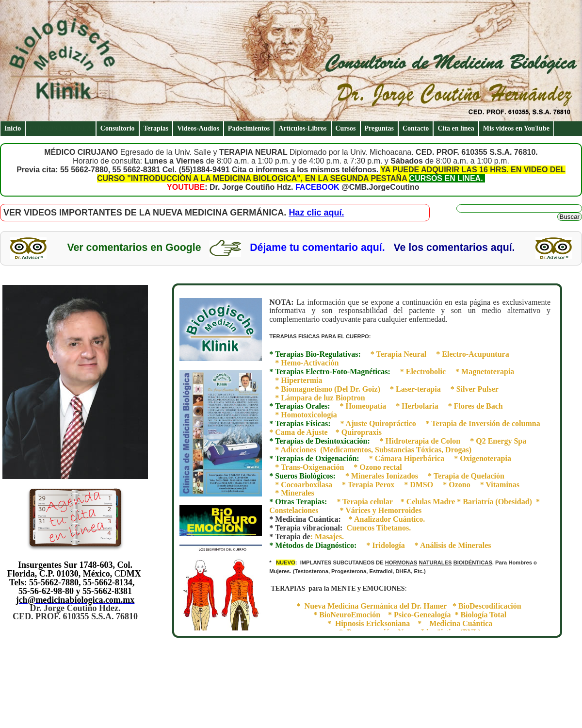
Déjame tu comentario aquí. (317, 248)
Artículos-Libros (302, 128)
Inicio (13, 128)
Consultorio (118, 128)
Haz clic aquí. (316, 213)
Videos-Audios (198, 128)
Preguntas (379, 128)
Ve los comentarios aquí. (454, 248)
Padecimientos (249, 128)
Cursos (346, 128)
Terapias (156, 128)
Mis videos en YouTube (516, 128)
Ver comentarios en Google (134, 248)
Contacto (416, 128)
